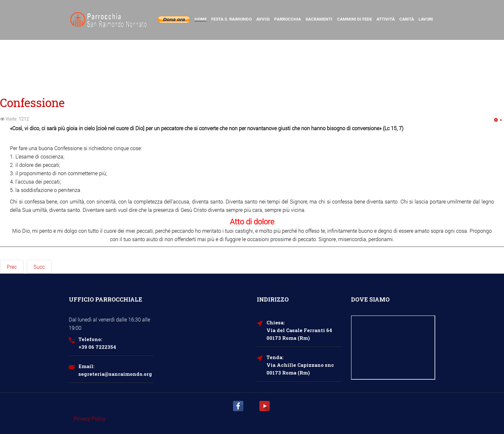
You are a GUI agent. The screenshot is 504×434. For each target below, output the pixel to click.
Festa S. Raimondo (231, 19)
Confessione (32, 103)
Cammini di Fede (354, 19)
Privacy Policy (90, 418)
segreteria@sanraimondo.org (115, 374)
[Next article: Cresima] (39, 267)
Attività (386, 19)
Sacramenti (319, 19)
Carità (407, 19)
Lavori (426, 19)
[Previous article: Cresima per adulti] (12, 267)
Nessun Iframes (393, 348)
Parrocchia (288, 19)
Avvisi (263, 19)
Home (201, 19)
